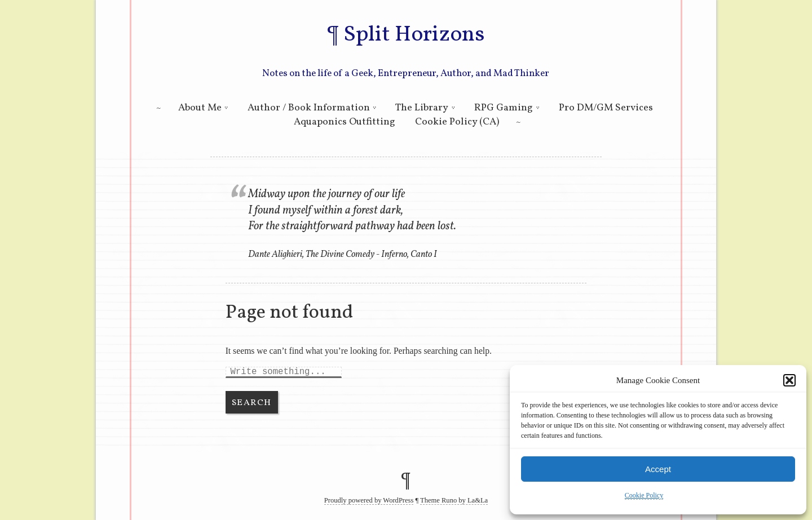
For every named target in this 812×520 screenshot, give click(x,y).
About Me (200, 108)
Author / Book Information (309, 108)
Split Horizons (414, 35)
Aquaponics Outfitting (345, 122)
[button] (789, 380)
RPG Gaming (504, 108)
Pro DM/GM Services (606, 108)
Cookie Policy (644, 495)
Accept (658, 469)
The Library (422, 108)
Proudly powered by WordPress (369, 500)
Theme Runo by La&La (454, 500)
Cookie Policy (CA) (457, 122)
